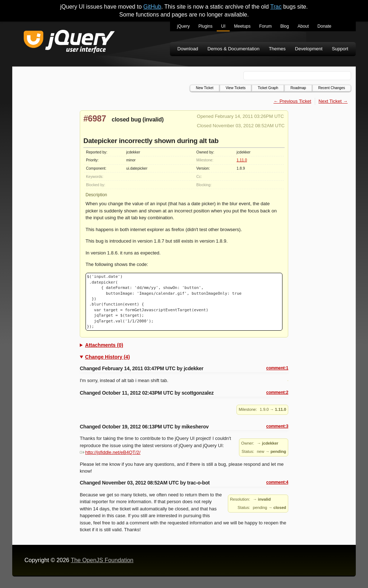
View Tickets (236, 88)
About (303, 26)
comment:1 (277, 368)
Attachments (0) (104, 345)
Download (188, 49)
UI (223, 26)
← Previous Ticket (292, 101)
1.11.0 (242, 160)
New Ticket (205, 88)
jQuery (183, 26)
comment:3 (277, 426)
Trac (276, 7)
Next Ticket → (333, 101)
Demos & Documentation (233, 49)
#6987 (95, 119)
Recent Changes (332, 88)
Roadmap (298, 88)
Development (309, 49)
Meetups (242, 26)
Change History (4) (107, 357)
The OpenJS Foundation (102, 560)
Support (340, 49)
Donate (324, 26)
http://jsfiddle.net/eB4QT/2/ (110, 452)
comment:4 (277, 482)
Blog (285, 26)
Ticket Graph (268, 88)
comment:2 (277, 392)
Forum (265, 26)
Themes (277, 49)
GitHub (152, 7)
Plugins (205, 26)
